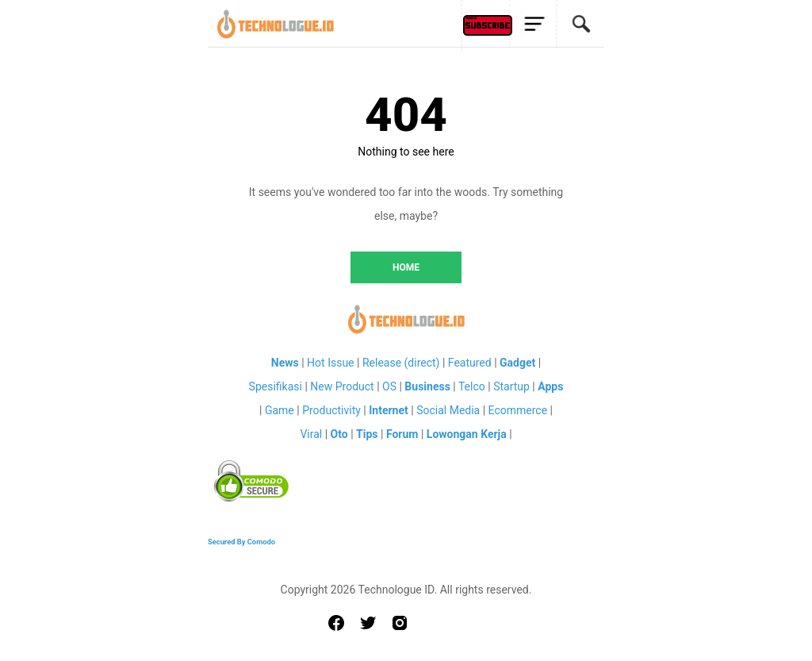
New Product (342, 386)
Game (280, 410)
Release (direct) (401, 363)
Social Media (448, 410)
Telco (472, 386)
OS (389, 386)
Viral (311, 434)
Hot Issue (330, 363)
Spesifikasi (276, 386)
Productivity (331, 410)
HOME (406, 267)
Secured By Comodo (241, 542)
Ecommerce (518, 410)
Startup (511, 386)
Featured (470, 363)
